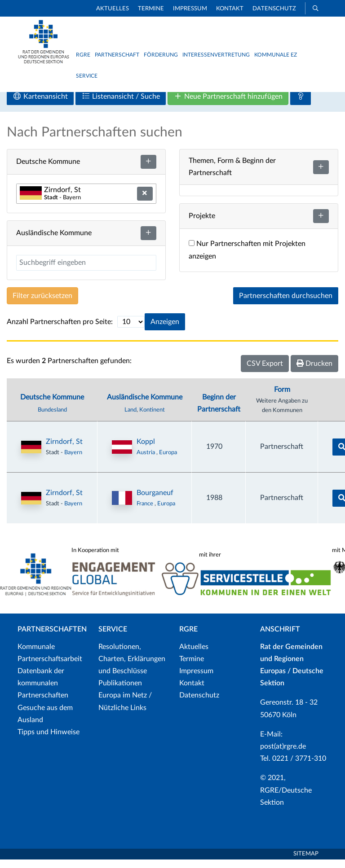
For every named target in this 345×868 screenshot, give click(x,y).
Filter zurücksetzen (42, 304)
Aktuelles (113, 9)
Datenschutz (274, 9)
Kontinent (152, 418)
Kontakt (230, 9)
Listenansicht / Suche (121, 105)
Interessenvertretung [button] (216, 55)
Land (130, 418)
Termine (151, 9)
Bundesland (52, 418)
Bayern (73, 461)
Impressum (190, 9)
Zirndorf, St (64, 450)
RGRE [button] (83, 55)
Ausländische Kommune (145, 405)
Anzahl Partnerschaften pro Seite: (60, 330)
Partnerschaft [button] (117, 55)
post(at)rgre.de (283, 755)
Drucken (314, 372)
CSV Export (265, 372)
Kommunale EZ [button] (276, 55)
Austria (146, 461)
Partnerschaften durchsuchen (286, 304)
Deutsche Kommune (52, 405)
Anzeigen (165, 330)
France (146, 512)
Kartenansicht (40, 105)
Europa (168, 461)
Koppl (146, 450)
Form (282, 398)
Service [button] (87, 76)
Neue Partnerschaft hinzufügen (228, 105)
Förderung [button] (161, 55)
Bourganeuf (155, 501)
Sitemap (306, 862)
